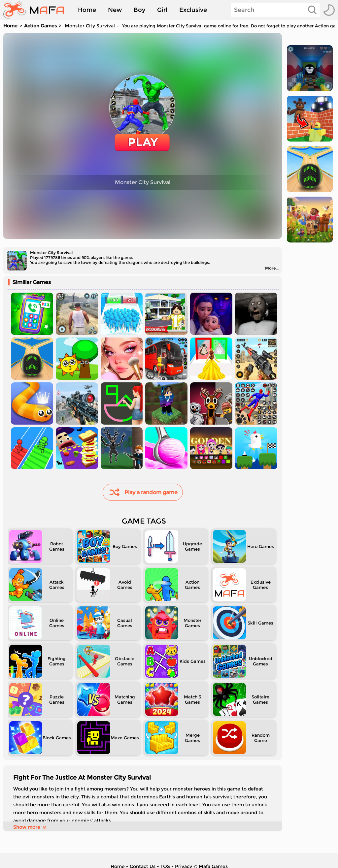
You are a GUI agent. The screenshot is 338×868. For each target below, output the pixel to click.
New (115, 10)
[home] (37, 10)
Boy (139, 10)
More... (272, 268)
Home (87, 10)
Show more (30, 827)
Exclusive (193, 10)
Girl (162, 10)
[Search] (275, 10)
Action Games (40, 26)
